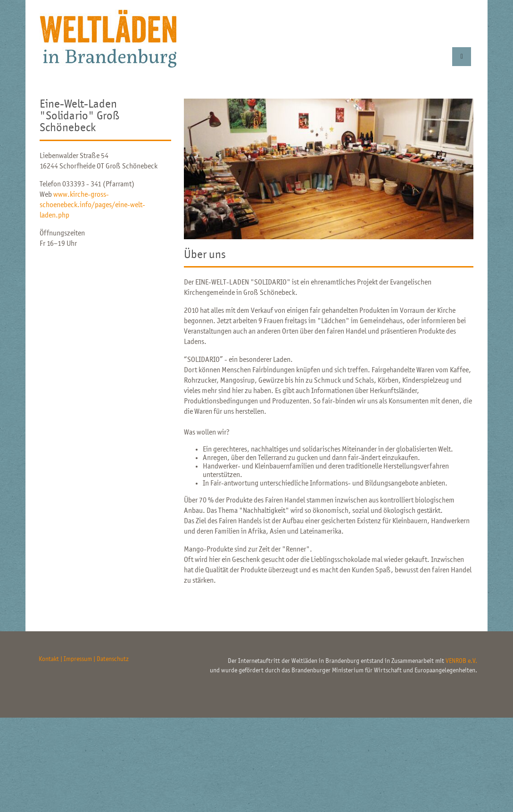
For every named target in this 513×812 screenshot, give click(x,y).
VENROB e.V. (461, 661)
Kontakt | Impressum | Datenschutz (84, 659)
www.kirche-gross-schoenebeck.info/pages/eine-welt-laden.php (92, 205)
